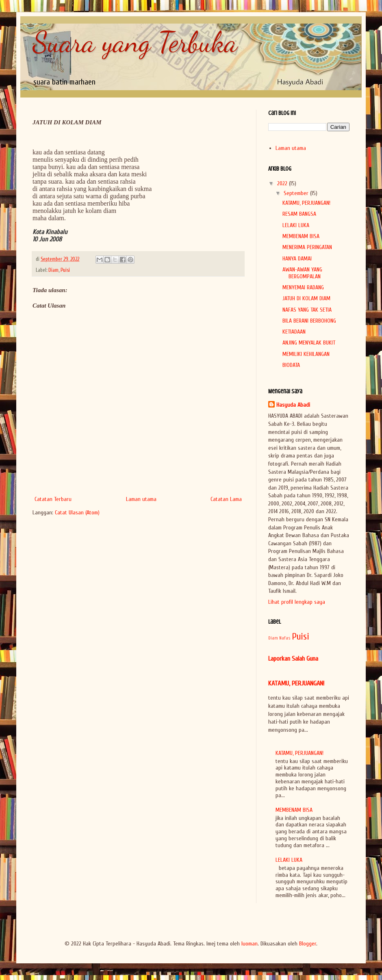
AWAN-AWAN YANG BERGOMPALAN (302, 273)
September (297, 193)
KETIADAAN (294, 332)
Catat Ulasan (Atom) (77, 513)
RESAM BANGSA (299, 214)
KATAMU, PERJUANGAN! (306, 203)
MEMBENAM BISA (301, 236)
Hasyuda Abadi (293, 405)
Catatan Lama (226, 499)
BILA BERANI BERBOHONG (309, 321)
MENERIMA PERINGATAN (307, 247)
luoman (250, 944)
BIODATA (291, 365)
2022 (283, 183)
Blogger (308, 944)
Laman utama (141, 499)
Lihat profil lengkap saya (297, 602)
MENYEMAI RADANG (303, 287)
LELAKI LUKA (296, 225)
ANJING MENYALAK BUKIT (309, 343)
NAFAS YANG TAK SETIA (307, 310)
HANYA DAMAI (297, 259)
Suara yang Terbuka (135, 42)
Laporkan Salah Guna (293, 658)
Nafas (285, 638)
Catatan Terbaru (53, 499)
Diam (53, 270)
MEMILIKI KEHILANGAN (306, 354)
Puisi (65, 270)
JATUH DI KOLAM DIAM (306, 298)
